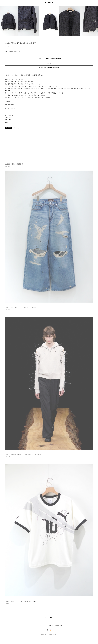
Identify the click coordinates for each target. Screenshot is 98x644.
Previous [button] (3, 21)
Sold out (49, 63)
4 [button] (50, 38)
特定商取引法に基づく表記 (56, 625)
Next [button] (95, 21)
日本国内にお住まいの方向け (49, 68)
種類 (6, 52)
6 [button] (52, 38)
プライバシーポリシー (41, 625)
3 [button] (49, 38)
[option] (49, 21)
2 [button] (47, 38)
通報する (17, 128)
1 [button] (46, 38)
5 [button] (51, 38)
